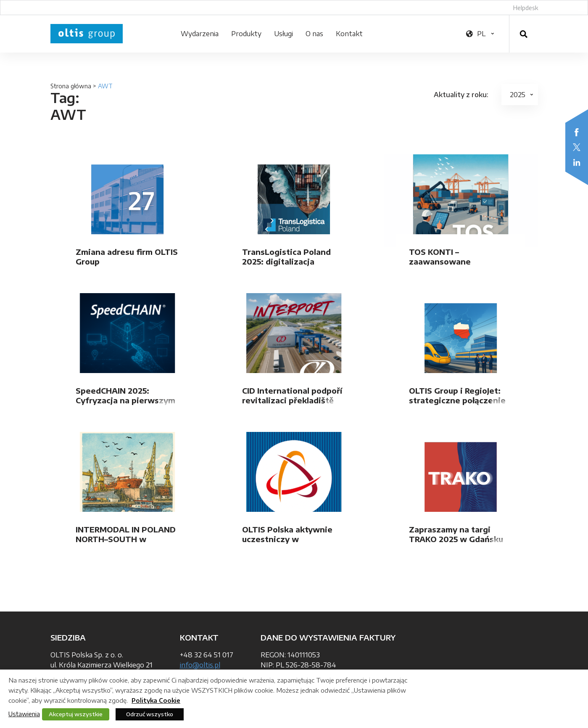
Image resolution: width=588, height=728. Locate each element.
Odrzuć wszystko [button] (150, 714)
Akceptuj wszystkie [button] (76, 714)
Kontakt (349, 34)
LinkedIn (577, 162)
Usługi (283, 34)
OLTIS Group (87, 34)
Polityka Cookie (156, 700)
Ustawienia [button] (24, 714)
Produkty (246, 34)
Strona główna (71, 86)
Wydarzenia (200, 34)
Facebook (577, 132)
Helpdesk (526, 8)
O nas (314, 34)
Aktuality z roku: (461, 95)
